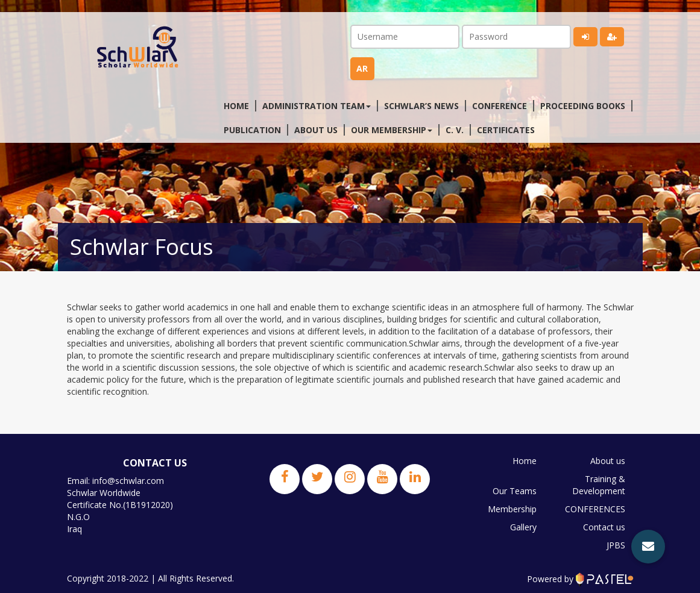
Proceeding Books (583, 106)
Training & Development (599, 485)
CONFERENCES (595, 509)
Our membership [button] (392, 130)
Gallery (523, 527)
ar (362, 68)
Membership (512, 509)
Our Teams (515, 491)
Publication (252, 130)
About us (316, 130)
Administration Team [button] (317, 106)
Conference (500, 106)
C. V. (455, 130)
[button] (648, 547)
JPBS (616, 545)
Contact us (604, 527)
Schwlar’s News (421, 106)
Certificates (506, 130)
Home (236, 106)
